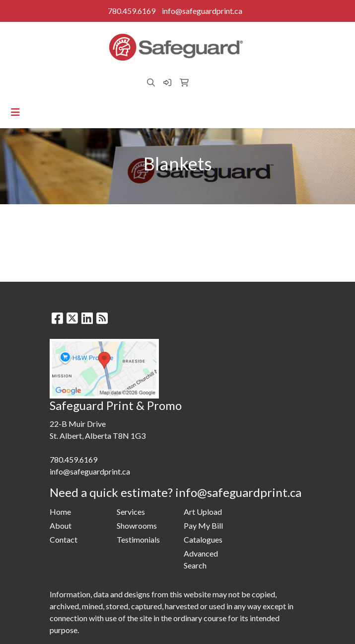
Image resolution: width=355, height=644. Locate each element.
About (61, 525)
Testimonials (138, 539)
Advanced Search (201, 559)
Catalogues (203, 539)
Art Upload (203, 512)
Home (60, 512)
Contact (64, 539)
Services (131, 512)
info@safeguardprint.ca (202, 11)
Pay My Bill (203, 525)
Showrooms (137, 525)
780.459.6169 (132, 11)
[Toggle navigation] (15, 112)
